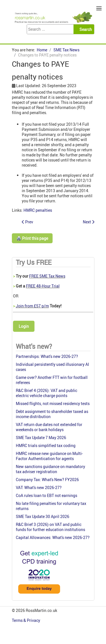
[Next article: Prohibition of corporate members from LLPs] (89, 222)
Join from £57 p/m (32, 306)
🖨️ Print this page (32, 238)
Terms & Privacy (26, 620)
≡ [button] (99, 8)
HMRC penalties (38, 210)
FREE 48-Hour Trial (43, 286)
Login (24, 326)
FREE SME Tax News (47, 276)
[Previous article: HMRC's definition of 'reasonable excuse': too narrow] (27, 222)
